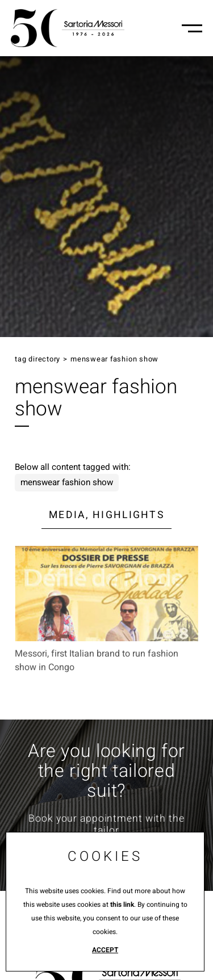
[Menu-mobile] (192, 28)
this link (122, 905)
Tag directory (37, 359)
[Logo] (68, 28)
